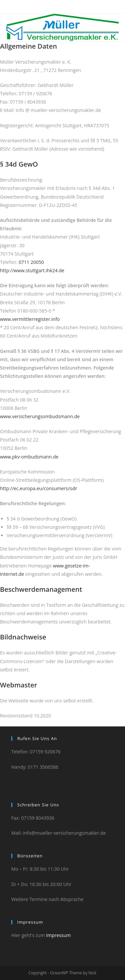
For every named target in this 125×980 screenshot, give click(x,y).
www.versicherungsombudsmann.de (40, 416)
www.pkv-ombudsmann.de (29, 457)
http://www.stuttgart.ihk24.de (32, 270)
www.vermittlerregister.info (30, 319)
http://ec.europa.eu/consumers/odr (39, 488)
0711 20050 (31, 262)
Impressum (58, 935)
